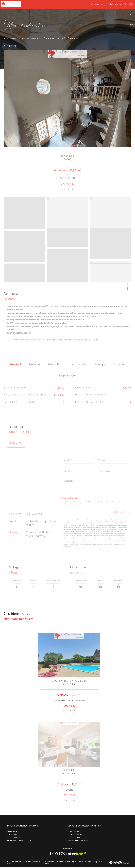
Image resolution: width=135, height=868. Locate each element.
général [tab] (16, 364)
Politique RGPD (97, 862)
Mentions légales (71, 862)
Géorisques (93, 340)
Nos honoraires (49, 862)
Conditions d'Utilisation (113, 545)
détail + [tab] (34, 364)
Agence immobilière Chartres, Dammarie (20, 38)
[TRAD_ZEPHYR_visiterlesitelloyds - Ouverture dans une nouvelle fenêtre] (56, 854)
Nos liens (88, 862)
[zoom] (25, 228)
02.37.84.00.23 (11, 832)
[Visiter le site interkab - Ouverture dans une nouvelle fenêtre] (76, 854)
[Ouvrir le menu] (131, 4)
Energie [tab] (100, 364)
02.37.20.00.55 (34, 514)
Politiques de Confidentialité (94, 545)
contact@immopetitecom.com (80, 841)
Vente (41, 38)
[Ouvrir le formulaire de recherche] (118, 4)
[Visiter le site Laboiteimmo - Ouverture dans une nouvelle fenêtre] (119, 863)
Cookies (46, 864)
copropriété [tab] (68, 376)
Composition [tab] (78, 364)
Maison (60, 38)
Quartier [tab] (119, 364)
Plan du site (60, 862)
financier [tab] (54, 364)
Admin (81, 862)
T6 (66, 38)
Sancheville (50, 38)
